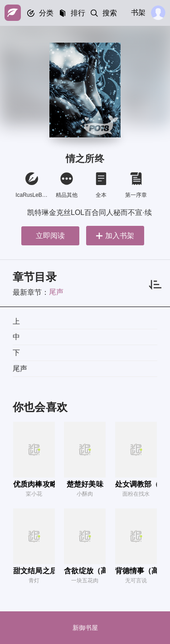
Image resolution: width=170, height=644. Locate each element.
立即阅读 (50, 236)
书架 (138, 12)
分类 (46, 13)
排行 (78, 13)
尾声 (56, 292)
